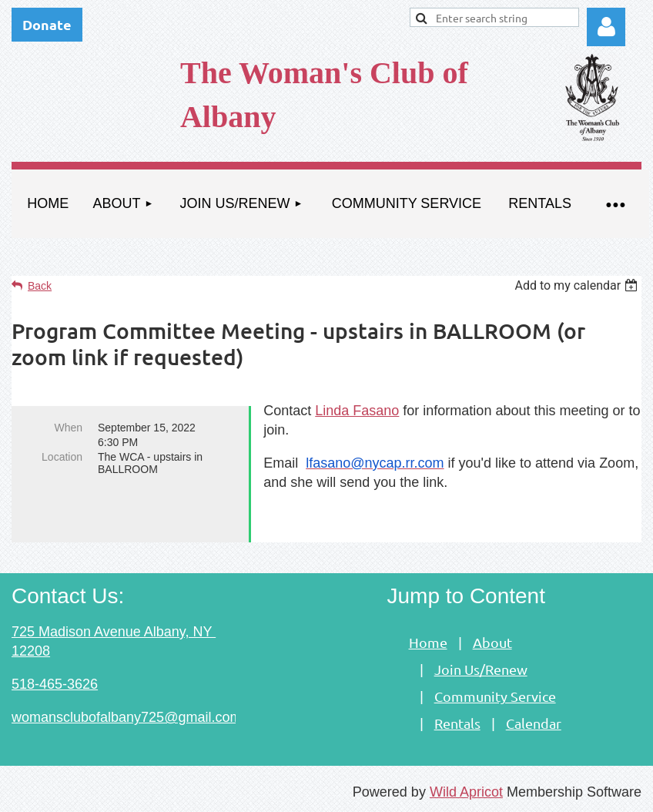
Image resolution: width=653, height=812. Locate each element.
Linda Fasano (357, 411)
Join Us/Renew (481, 669)
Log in (606, 27)
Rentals (457, 723)
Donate (47, 24)
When (68, 428)
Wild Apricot (466, 792)
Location (62, 457)
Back (40, 286)
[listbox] (578, 285)
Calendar (534, 723)
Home (428, 642)
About (492, 642)
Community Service (495, 696)
